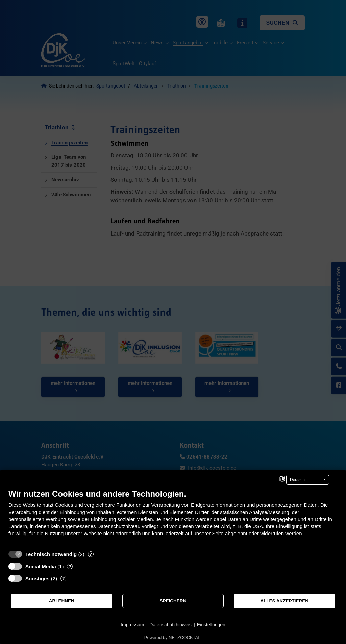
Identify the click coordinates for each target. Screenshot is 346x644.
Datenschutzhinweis (170, 625)
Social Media (41, 566)
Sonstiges (38, 579)
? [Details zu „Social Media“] (70, 566)
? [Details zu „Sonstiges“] (64, 579)
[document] (173, 518)
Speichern (173, 601)
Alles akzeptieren (284, 601)
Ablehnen (62, 601)
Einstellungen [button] (211, 625)
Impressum (132, 625)
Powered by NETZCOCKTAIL (173, 637)
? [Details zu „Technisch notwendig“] (91, 554)
